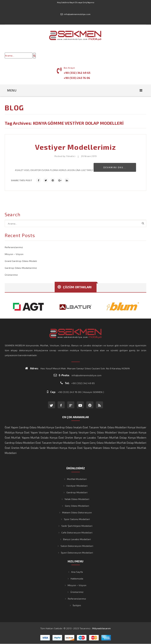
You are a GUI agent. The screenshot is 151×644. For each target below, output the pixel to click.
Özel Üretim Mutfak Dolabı (22, 448)
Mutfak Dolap (118, 437)
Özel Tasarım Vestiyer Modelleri (55, 443)
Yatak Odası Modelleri (77, 499)
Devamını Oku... (115, 167)
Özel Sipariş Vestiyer (76, 432)
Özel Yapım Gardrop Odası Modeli (25, 427)
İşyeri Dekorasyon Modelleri (77, 553)
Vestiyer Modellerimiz (75, 147)
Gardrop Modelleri (77, 492)
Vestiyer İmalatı (128, 432)
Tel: (65, 383)
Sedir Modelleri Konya (53, 448)
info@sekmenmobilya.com (77, 14)
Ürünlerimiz (11, 275)
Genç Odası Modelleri (103, 432)
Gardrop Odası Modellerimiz (21, 268)
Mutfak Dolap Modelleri (132, 443)
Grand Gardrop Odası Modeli (21, 261)
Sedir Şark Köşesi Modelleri (77, 526)
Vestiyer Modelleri (77, 486)
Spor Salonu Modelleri (77, 519)
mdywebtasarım (101, 628)
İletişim (77, 605)
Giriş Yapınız (88, 2)
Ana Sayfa (77, 572)
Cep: (51, 392)
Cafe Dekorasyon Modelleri (77, 532)
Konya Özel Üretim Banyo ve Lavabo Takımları (79, 437)
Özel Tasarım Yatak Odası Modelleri (105, 427)
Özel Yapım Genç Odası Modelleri (96, 443)
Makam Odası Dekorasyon (77, 512)
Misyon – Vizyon (14, 254)
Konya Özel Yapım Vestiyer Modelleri (39, 432)
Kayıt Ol (73, 2)
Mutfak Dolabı (40, 437)
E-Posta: (62, 375)
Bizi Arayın (69, 68)
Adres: (32, 368)
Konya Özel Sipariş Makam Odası (89, 448)
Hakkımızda (77, 578)
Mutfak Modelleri (77, 479)
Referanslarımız (14, 247)
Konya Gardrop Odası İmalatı (64, 427)
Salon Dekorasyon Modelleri (77, 546)
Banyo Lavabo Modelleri (77, 539)
